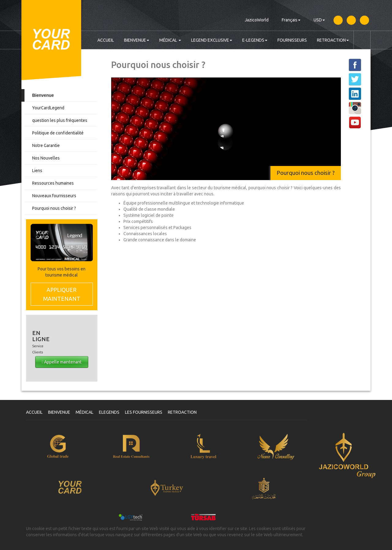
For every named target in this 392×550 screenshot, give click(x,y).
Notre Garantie (46, 145)
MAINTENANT (62, 294)
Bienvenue (43, 95)
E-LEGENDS (255, 40)
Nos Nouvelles (46, 158)
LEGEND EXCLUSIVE (212, 40)
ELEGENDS (109, 412)
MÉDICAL (170, 40)
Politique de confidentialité (58, 133)
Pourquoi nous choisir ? (54, 208)
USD (319, 20)
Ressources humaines (53, 183)
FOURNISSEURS (292, 40)
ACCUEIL (106, 40)
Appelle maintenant (62, 362)
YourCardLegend (48, 108)
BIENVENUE (137, 40)
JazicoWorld (257, 20)
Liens (37, 171)
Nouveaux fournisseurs (54, 196)
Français (291, 20)
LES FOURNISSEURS (144, 412)
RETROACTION (333, 40)
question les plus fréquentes (60, 120)
